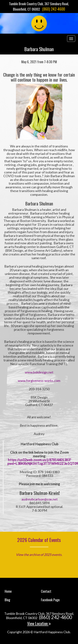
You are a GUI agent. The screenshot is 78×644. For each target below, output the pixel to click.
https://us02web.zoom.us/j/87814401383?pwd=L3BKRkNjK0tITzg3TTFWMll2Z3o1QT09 (43, 462)
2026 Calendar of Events (39, 540)
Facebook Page (50, 600)
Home (8, 591)
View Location (39, 623)
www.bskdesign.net (39, 372)
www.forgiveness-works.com (39, 381)
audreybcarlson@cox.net (40, 499)
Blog (7, 600)
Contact (46, 591)
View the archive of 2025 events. (39, 555)
